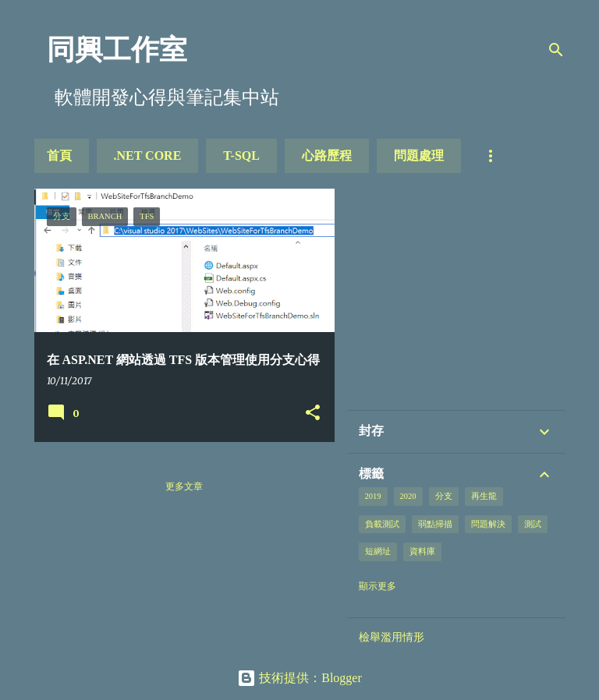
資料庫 (422, 552)
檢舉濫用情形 (392, 637)
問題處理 (419, 156)
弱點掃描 (435, 524)
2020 (408, 496)
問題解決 (488, 524)
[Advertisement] (476, 298)
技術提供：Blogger (299, 678)
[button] (313, 413)
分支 (444, 496)
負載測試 (382, 524)
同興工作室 (117, 50)
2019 (373, 496)
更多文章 (184, 486)
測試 (533, 524)
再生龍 (484, 496)
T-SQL (241, 156)
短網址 (378, 552)
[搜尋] (556, 50)
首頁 (59, 156)
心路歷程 (327, 156)
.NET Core (148, 156)
